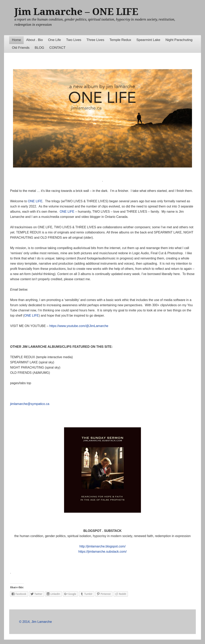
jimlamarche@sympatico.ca (30, 404)
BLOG (39, 48)
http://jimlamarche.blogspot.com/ (102, 546)
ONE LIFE (35, 201)
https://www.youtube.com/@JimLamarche (79, 326)
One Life (54, 40)
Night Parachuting (179, 40)
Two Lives (74, 40)
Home (16, 40)
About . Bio (35, 40)
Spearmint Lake (148, 40)
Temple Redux (120, 40)
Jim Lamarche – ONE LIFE (76, 12)
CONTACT (58, 48)
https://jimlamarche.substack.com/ (103, 552)
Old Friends (21, 48)
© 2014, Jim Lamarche (35, 622)
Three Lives (95, 40)
